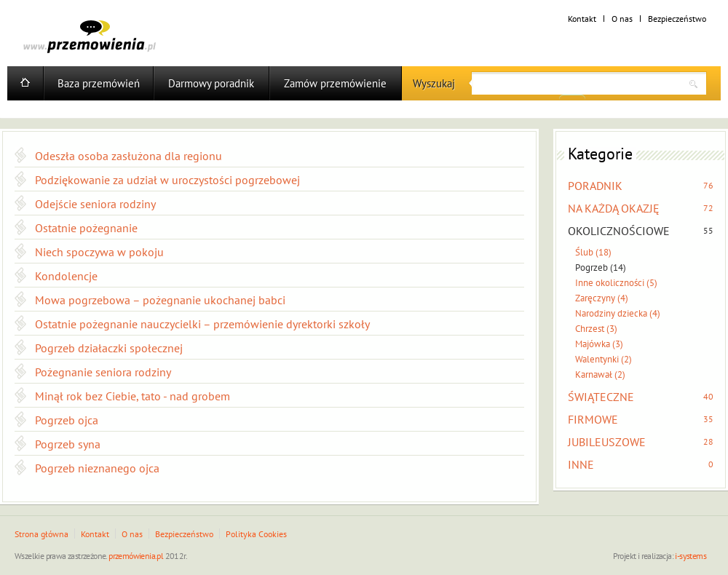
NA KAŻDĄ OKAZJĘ (614, 208)
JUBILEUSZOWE (607, 442)
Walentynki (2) (604, 359)
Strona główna (41, 534)
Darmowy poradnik (211, 83)
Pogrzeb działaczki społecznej (109, 348)
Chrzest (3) (596, 329)
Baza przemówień (99, 83)
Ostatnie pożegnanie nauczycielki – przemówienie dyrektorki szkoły (202, 324)
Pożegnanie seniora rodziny (103, 372)
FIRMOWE (593, 419)
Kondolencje (66, 276)
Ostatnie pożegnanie (86, 228)
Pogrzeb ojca (67, 420)
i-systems (691, 556)
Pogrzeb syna (68, 444)
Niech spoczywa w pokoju (99, 252)
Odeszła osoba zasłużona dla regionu (128, 156)
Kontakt (582, 19)
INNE (581, 464)
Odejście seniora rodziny (95, 204)
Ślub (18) (593, 252)
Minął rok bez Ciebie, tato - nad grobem (132, 396)
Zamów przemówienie (335, 83)
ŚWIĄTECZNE (601, 397)
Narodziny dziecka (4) (618, 313)
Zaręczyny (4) (602, 298)
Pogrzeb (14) (601, 267)
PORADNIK (595, 186)
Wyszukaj (434, 83)
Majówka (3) (599, 344)
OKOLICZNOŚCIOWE (619, 231)
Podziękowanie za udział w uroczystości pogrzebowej (167, 180)
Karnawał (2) (600, 374)
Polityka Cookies (256, 534)
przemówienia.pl (136, 556)
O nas (622, 19)
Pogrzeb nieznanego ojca (97, 468)
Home (25, 83)
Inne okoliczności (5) (616, 283)
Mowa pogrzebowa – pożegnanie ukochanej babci (160, 300)
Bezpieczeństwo (677, 19)
